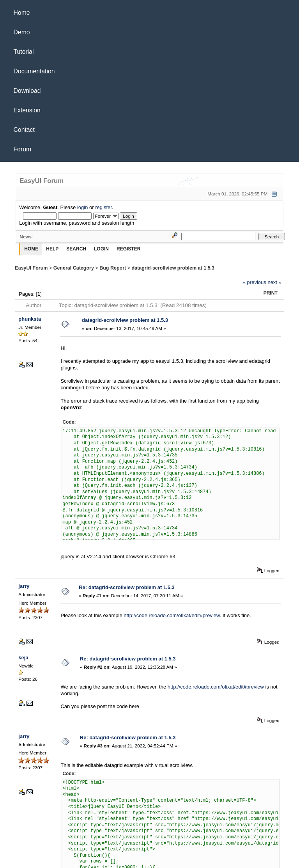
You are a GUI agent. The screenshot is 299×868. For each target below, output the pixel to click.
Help (52, 249)
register (103, 207)
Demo (22, 32)
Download (27, 91)
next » (274, 282)
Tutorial (24, 52)
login (82, 207)
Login (101, 249)
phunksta (30, 319)
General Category (74, 268)
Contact (24, 130)
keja (23, 658)
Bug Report (113, 268)
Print (271, 293)
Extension (27, 110)
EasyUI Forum (31, 268)
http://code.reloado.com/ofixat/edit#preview (172, 615)
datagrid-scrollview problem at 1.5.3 (173, 268)
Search (76, 249)
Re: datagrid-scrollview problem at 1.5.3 (127, 587)
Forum (23, 149)
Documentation (34, 71)
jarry (24, 586)
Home (22, 13)
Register (128, 249)
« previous (255, 282)
